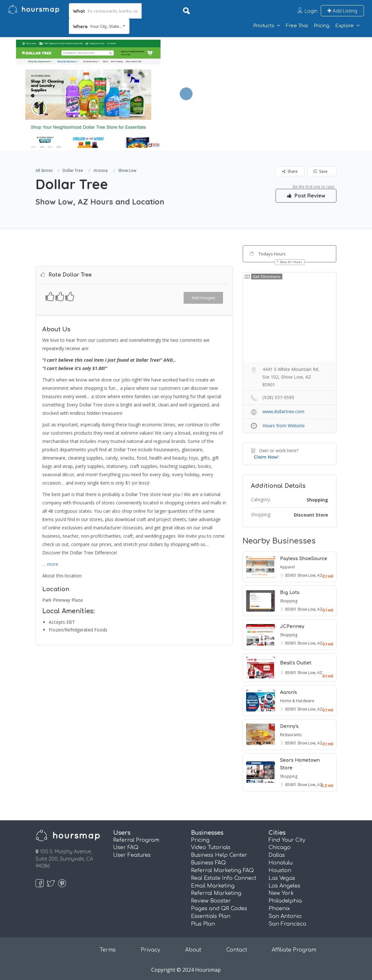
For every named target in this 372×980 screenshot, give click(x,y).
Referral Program (136, 840)
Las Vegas (282, 878)
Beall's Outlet (296, 663)
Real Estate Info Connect (224, 878)
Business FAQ (208, 863)
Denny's (289, 726)
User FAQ (126, 847)
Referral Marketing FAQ (222, 871)
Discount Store (311, 515)
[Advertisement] (265, 82)
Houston (280, 871)
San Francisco (287, 924)
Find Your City (287, 840)
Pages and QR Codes (219, 909)
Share (290, 171)
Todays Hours (272, 254)
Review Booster (211, 901)
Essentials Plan (211, 916)
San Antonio (285, 916)
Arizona (101, 170)
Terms (108, 950)
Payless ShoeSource (304, 559)
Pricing (322, 26)
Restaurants (291, 735)
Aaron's (289, 692)
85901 (291, 575)
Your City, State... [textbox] (106, 26)
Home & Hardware (297, 701)
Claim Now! (266, 457)
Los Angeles (284, 886)
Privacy (150, 950)
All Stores (44, 170)
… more (50, 564)
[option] (88, 94)
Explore (344, 26)
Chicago (280, 847)
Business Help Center (219, 855)
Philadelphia (285, 901)
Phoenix (279, 909)
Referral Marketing (216, 893)
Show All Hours (291, 262)
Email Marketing (213, 886)
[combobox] (99, 26)
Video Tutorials (211, 847)
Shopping (317, 500)
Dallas (277, 855)
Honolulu (281, 863)
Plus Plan (203, 924)
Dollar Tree (73, 170)
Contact (237, 950)
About (193, 950)
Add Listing (342, 11)
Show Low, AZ (310, 575)
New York (281, 893)
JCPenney (292, 627)
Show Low (127, 170)
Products (264, 26)
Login (311, 11)
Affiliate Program (294, 950)
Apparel (287, 567)
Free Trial (297, 26)
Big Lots (290, 593)
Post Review (306, 196)
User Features (132, 855)
